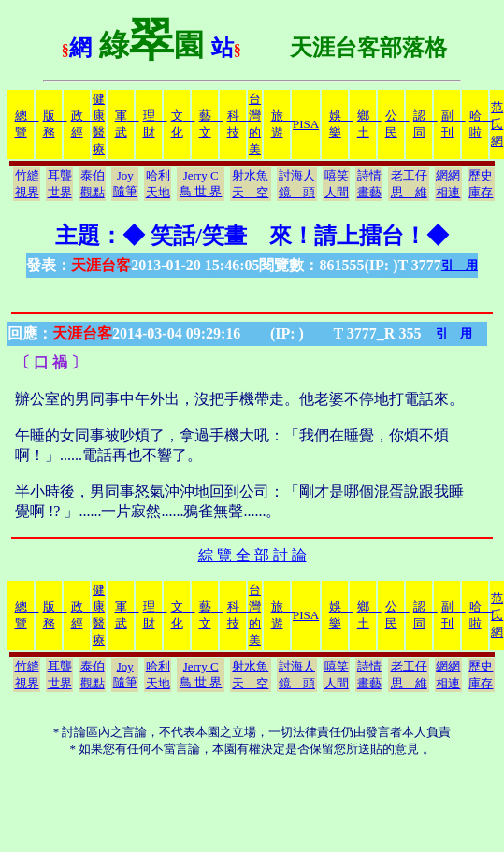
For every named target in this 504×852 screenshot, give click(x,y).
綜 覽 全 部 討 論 (252, 555)
